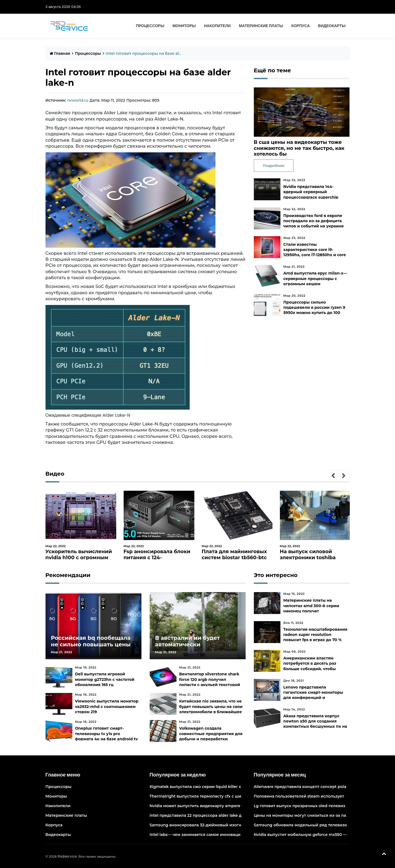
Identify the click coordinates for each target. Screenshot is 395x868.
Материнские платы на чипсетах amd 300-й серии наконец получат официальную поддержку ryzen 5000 (311, 611)
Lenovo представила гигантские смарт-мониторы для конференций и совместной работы (313, 695)
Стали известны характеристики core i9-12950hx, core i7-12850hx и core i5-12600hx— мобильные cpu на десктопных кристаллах (314, 255)
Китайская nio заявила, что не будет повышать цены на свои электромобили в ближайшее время (211, 709)
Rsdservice (67, 856)
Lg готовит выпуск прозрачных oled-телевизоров (304, 806)
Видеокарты (332, 26)
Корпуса (301, 26)
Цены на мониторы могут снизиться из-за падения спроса (314, 815)
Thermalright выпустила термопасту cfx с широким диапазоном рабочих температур (237, 796)
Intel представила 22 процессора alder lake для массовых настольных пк (224, 815)
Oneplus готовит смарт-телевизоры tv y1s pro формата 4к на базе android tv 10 (106, 736)
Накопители (217, 26)
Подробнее (274, 165)
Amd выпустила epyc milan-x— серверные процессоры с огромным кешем (315, 278)
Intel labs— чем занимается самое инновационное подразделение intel (223, 835)
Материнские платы (261, 26)
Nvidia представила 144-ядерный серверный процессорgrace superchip (311, 192)
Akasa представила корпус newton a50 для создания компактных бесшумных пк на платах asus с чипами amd (315, 724)
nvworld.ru (78, 100)
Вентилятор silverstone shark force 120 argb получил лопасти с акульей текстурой (210, 679)
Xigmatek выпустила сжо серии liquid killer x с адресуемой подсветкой (222, 787)
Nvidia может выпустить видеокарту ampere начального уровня (215, 806)
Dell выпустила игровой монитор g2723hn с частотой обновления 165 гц (105, 679)
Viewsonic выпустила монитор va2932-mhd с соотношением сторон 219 (107, 706)
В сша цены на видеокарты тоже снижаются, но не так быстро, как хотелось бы (299, 148)
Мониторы (184, 26)
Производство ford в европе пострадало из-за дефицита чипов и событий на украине (313, 221)
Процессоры (150, 26)
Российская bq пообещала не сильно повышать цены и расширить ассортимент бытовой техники (91, 648)
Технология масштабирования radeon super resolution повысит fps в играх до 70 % (315, 635)
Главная (60, 53)
